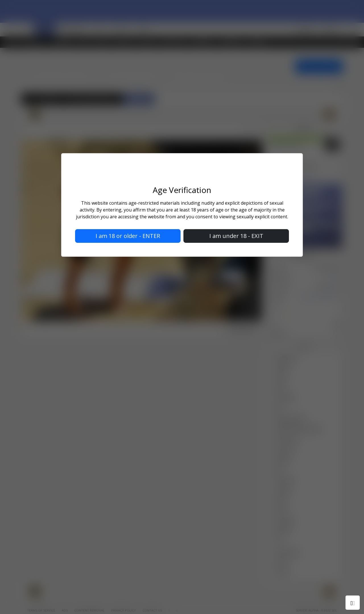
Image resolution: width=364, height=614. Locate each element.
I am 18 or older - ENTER (128, 236)
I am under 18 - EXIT (236, 236)
